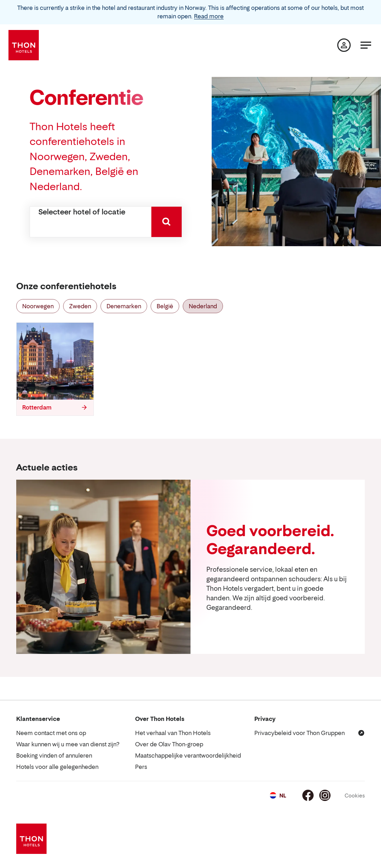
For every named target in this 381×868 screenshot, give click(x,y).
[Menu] (366, 45)
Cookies (355, 796)
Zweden (80, 306)
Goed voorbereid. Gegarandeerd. (270, 540)
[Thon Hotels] (24, 45)
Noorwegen (38, 306)
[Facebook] (308, 795)
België (165, 306)
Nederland (203, 306)
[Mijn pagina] (344, 45)
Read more (209, 16)
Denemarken (124, 306)
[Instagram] (325, 795)
